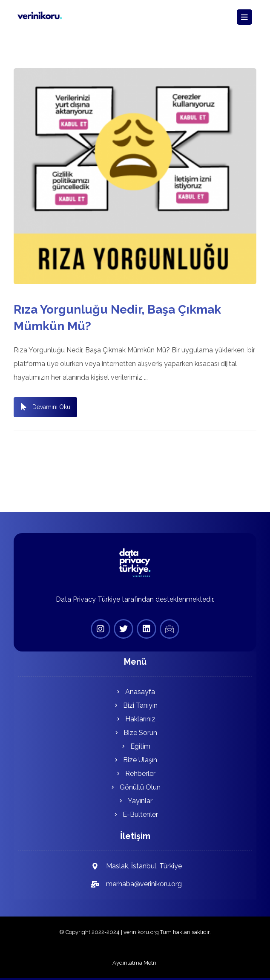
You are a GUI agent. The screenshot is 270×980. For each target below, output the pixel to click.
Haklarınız (135, 719)
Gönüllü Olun (135, 787)
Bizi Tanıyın (135, 705)
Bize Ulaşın (135, 760)
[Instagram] (101, 629)
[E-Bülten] (169, 629)
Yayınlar (135, 801)
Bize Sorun (135, 733)
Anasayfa (135, 692)
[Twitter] (124, 629)
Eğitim (135, 746)
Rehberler (135, 774)
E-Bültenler (135, 814)
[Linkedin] (146, 629)
